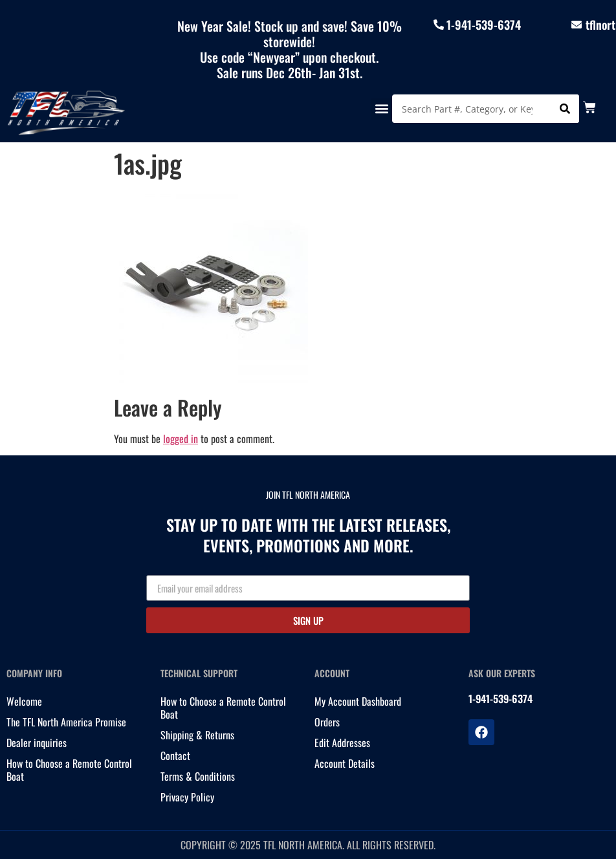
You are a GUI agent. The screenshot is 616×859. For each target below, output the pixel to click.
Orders (327, 722)
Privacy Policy (187, 797)
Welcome (24, 701)
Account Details (345, 763)
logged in (181, 439)
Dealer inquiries (37, 743)
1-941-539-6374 (484, 25)
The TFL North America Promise (66, 722)
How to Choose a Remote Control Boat (69, 770)
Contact (175, 756)
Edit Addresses (342, 743)
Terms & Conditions (198, 776)
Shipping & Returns (197, 735)
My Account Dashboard (358, 701)
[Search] (565, 109)
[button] (381, 109)
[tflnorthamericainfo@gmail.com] (577, 25)
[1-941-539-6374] (439, 25)
